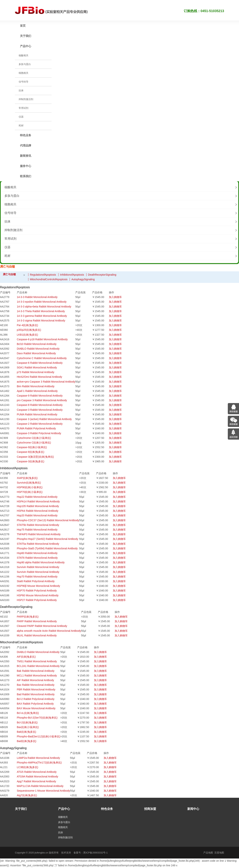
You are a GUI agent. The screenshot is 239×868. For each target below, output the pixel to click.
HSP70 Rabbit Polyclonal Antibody (37, 591)
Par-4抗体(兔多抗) (27, 325)
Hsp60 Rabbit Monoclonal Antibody (37, 553)
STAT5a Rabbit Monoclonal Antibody (38, 544)
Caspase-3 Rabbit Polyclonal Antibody (39, 433)
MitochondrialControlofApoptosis (49, 279)
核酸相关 (10, 187)
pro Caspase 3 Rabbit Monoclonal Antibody (42, 400)
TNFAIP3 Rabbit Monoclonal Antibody (39, 534)
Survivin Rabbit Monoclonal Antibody (38, 567)
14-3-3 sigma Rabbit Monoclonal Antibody (41, 321)
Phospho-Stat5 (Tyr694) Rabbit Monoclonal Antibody (47, 548)
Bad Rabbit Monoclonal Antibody (36, 694)
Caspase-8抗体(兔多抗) (31, 452)
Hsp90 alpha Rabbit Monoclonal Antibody (41, 562)
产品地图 (208, 853)
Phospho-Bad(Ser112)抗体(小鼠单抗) (39, 736)
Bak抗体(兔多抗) (26, 732)
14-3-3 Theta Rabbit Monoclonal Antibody (41, 311)
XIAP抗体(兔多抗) (27, 478)
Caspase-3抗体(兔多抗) (31, 461)
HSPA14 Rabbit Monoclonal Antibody (38, 501)
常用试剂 (10, 239)
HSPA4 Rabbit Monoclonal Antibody (38, 511)
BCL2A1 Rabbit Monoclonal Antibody (38, 666)
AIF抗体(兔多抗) (26, 657)
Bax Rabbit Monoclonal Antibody (36, 685)
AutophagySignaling (83, 279)
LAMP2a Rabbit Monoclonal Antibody (38, 758)
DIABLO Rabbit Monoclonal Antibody (38, 349)
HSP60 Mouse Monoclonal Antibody (38, 595)
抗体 (7, 221)
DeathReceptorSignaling (102, 275)
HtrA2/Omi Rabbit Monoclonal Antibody (39, 377)
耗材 (7, 256)
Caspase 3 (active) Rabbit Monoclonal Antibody (44, 419)
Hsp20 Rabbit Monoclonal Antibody (37, 515)
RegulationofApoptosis (43, 275)
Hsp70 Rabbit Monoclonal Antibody (37, 577)
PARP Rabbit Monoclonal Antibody (37, 621)
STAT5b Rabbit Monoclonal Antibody (38, 525)
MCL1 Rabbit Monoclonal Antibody (37, 676)
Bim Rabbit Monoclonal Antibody (36, 386)
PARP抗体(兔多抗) (28, 617)
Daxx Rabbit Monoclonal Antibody (36, 353)
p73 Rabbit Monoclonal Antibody (36, 372)
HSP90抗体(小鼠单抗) (30, 487)
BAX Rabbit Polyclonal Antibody (35, 704)
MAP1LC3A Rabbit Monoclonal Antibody (40, 786)
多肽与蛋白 (12, 196)
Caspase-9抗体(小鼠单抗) (32, 447)
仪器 (7, 247)
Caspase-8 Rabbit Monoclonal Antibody (40, 405)
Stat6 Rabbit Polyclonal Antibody (36, 581)
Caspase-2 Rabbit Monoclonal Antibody (40, 424)
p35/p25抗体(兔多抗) (29, 330)
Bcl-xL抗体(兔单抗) (28, 713)
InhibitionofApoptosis (72, 275)
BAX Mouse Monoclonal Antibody (36, 708)
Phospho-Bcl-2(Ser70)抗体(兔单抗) (37, 718)
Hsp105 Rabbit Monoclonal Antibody (38, 506)
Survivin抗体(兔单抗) (29, 483)
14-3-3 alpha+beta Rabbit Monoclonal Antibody (44, 307)
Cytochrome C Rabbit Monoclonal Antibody (42, 358)
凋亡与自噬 (9, 274)
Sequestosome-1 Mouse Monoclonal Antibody (43, 791)
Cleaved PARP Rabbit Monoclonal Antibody (42, 626)
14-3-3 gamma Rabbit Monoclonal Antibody (42, 316)
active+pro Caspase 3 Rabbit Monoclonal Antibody (46, 382)
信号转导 (10, 213)
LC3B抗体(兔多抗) (27, 767)
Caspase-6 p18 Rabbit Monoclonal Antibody (42, 339)
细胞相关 (10, 204)
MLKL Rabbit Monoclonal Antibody (37, 635)
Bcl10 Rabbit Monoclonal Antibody (37, 344)
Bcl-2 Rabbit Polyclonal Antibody (36, 699)
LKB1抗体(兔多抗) (27, 335)
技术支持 (66, 853)
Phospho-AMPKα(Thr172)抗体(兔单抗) (39, 763)
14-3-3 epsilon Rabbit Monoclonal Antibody (42, 302)
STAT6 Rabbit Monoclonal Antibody (37, 558)
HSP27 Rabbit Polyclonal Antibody (37, 600)
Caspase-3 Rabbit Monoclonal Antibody (40, 410)
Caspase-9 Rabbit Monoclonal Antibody (40, 396)
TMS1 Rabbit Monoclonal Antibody (37, 661)
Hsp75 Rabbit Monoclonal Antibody (37, 530)
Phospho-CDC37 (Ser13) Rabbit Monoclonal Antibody (48, 520)
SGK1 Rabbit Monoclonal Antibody (37, 367)
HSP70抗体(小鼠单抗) (30, 492)
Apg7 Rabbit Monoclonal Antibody (36, 781)
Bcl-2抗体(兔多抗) (27, 722)
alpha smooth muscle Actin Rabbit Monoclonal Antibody (49, 631)
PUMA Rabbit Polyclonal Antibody (36, 428)
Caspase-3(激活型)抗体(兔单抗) (35, 457)
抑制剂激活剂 (13, 230)
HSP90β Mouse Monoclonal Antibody (38, 586)
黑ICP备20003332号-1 (95, 853)
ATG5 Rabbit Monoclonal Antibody (37, 772)
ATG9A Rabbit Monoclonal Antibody (38, 777)
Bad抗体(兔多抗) (27, 741)
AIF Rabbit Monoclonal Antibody (35, 680)
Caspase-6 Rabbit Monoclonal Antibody (40, 363)
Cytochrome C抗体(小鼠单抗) (34, 438)
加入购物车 (115, 297)
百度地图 (219, 853)
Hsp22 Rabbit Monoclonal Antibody (37, 497)
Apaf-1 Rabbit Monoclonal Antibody (37, 391)
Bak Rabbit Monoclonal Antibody (36, 671)
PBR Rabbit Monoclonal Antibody (36, 689)
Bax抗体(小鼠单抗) (28, 727)
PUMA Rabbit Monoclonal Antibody (37, 414)
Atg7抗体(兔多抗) (27, 795)
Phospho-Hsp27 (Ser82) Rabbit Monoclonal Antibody (47, 539)
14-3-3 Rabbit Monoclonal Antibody (37, 297)
